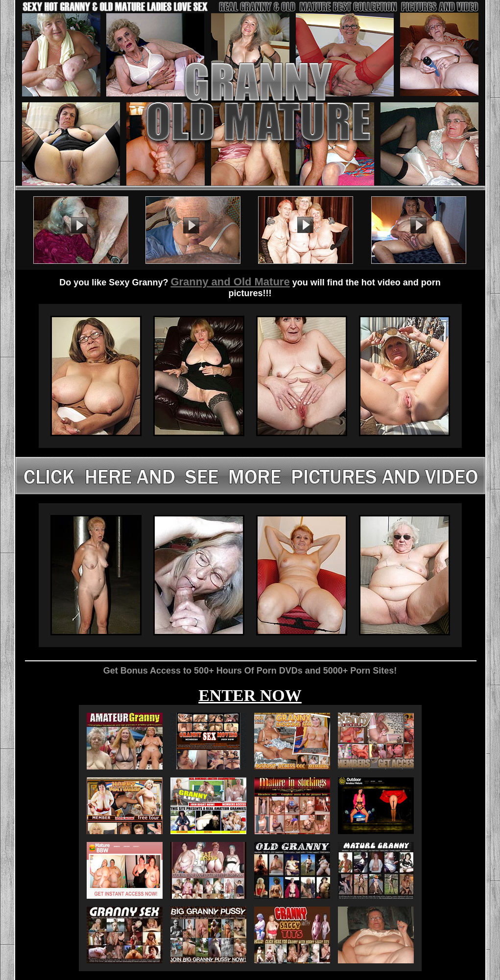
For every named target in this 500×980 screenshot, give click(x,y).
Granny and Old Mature (230, 282)
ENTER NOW (250, 695)
